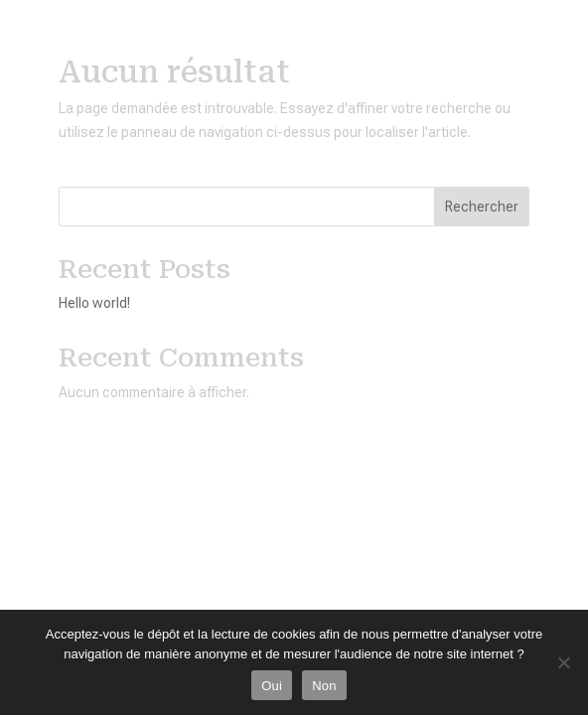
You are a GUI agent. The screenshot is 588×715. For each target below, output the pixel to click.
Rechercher (482, 207)
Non (324, 686)
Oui (272, 686)
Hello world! (94, 303)
